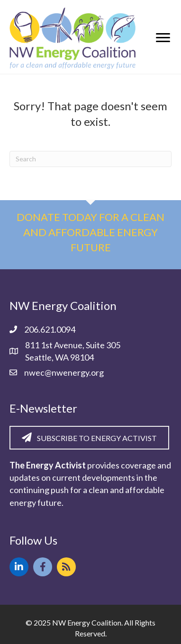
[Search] (90, 159)
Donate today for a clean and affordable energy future (90, 232)
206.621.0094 (50, 329)
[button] (19, 567)
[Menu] (163, 38)
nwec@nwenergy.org (64, 372)
